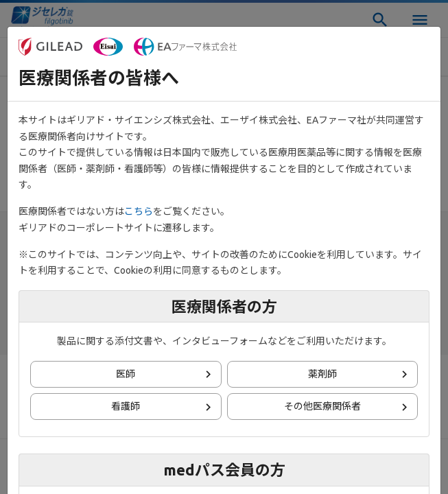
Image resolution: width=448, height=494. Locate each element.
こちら (139, 211)
